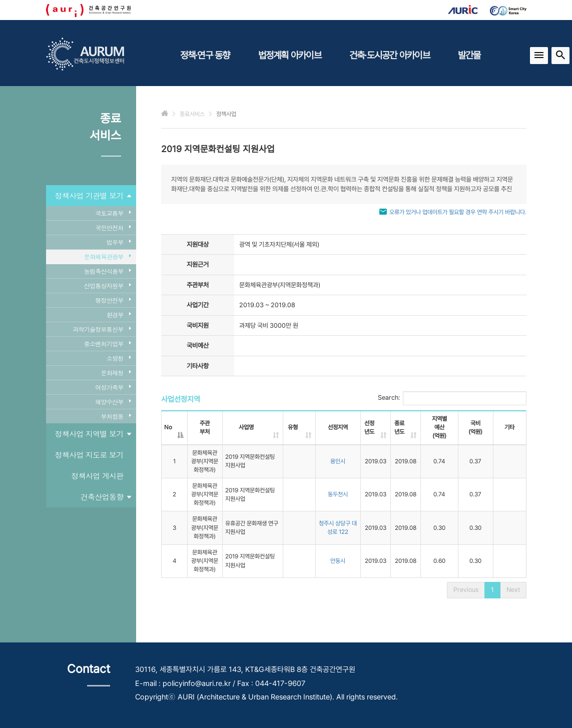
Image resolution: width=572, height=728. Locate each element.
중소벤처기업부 (108, 343)
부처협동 (116, 416)
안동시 (338, 561)
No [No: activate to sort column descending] (168, 427)
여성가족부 (113, 387)
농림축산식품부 (108, 271)
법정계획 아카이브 (290, 55)
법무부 (119, 242)
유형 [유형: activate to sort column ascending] (293, 427)
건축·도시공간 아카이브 (390, 55)
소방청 (119, 358)
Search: (452, 398)
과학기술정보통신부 (102, 329)
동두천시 (338, 494)
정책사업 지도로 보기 (89, 455)
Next (513, 590)
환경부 (119, 314)
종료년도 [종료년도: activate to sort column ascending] (399, 428)
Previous (466, 590)
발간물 (469, 55)
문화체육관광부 (108, 256)
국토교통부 (113, 213)
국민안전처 (113, 227)
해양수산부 (113, 402)
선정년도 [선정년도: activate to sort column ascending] (369, 428)
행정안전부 (113, 300)
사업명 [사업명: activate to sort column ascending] (246, 427)
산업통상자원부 (108, 285)
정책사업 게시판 (97, 476)
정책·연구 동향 (205, 55)
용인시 (338, 461)
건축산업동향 (106, 497)
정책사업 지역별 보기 (93, 434)
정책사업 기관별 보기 (93, 196)
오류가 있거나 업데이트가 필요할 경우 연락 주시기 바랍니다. (458, 212)
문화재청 (116, 373)
